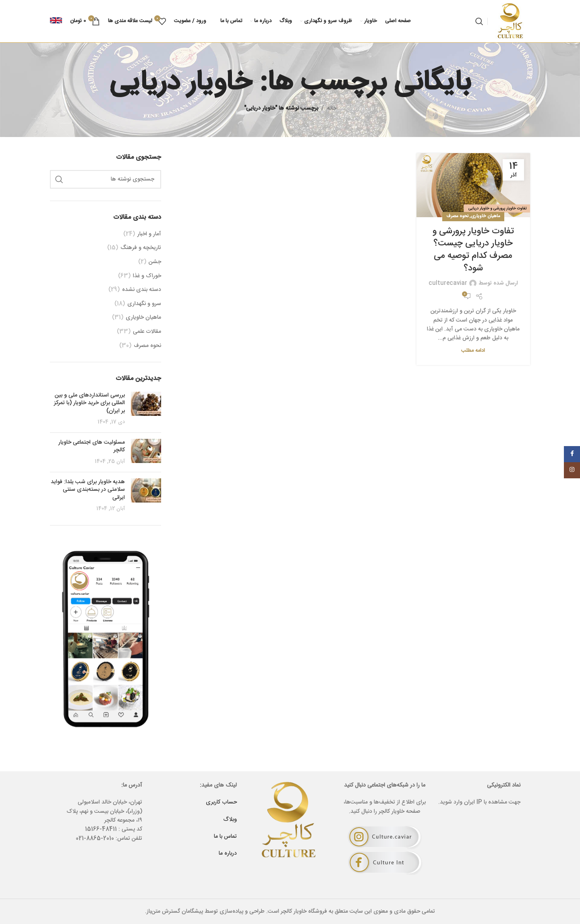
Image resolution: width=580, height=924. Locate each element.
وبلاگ (230, 820)
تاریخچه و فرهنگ (141, 248)
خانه (332, 108)
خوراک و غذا (147, 276)
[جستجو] (479, 21)
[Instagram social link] (572, 470)
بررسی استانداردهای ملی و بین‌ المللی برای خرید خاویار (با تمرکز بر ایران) (89, 403)
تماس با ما (225, 837)
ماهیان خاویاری (486, 216)
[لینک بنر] (106, 638)
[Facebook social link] (572, 454)
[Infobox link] (56, 21)
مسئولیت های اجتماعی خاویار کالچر (92, 446)
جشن (155, 262)
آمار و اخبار (149, 235)
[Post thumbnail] (146, 409)
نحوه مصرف (457, 216)
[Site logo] (511, 21)
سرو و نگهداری (144, 304)
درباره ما (228, 853)
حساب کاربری (221, 802)
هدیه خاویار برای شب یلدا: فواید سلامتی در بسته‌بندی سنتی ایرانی (88, 490)
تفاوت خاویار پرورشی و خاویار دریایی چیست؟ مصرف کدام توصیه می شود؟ (473, 250)
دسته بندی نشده (142, 290)
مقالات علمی (147, 332)
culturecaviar (448, 283)
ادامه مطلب (473, 351)
